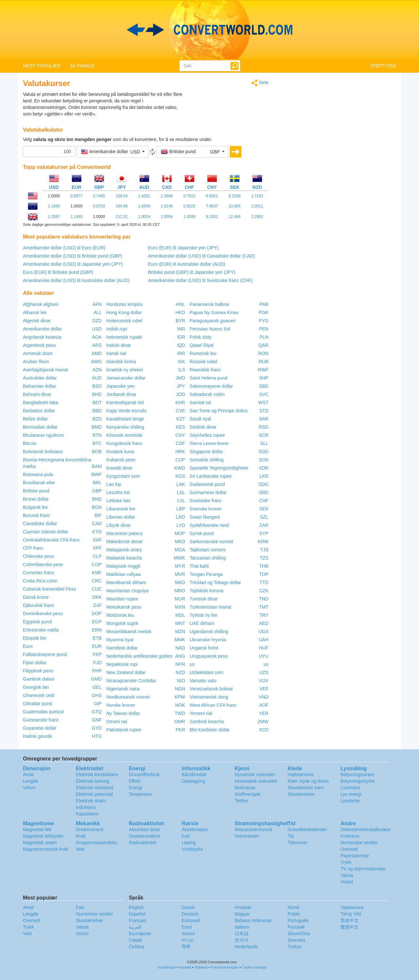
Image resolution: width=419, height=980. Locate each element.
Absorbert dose (144, 829)
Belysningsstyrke (358, 781)
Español (137, 914)
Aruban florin (36, 362)
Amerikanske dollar (42, 329)
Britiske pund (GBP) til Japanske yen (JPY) (192, 272)
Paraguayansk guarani (212, 321)
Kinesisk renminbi (124, 435)
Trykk (346, 862)
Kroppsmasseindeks (97, 843)
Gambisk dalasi (39, 679)
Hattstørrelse (301, 775)
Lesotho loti (118, 492)
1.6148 (167, 206)
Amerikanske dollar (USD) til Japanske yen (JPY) (73, 264)
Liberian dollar (121, 517)
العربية (135, 927)
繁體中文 (350, 927)
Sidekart (201, 967)
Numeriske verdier (359, 843)
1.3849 (167, 196)
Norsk (293, 907)
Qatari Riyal (201, 345)
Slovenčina (299, 934)
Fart (186, 836)
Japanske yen (120, 386)
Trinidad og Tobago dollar (215, 582)
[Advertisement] (228, 107)
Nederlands (246, 947)
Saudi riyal (200, 419)
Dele (260, 83)
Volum (29, 788)
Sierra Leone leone (209, 443)
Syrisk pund (201, 533)
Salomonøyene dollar (211, 386)
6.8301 (212, 196)
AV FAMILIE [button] (82, 66)
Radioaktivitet (142, 843)
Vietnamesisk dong (209, 697)
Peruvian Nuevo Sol (210, 329)
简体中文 (350, 920)
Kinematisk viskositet (256, 781)
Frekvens (350, 836)
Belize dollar (35, 419)
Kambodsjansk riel (125, 402)
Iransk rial (116, 353)
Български (140, 934)
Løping (189, 843)
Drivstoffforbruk (144, 775)
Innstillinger (167, 967)
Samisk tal (200, 402)
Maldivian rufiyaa (124, 574)
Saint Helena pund (208, 378)
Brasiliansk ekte (39, 483)
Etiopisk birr (35, 638)
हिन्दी (186, 947)
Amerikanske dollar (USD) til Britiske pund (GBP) (73, 256)
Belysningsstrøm (357, 775)
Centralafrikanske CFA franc (51, 540)
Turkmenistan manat (210, 607)
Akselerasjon (195, 829)
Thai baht (199, 566)
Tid (291, 836)
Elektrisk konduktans (97, 775)
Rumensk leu (203, 353)
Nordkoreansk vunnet (128, 697)
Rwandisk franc (205, 370)
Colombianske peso (43, 564)
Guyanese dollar (40, 728)
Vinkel (347, 882)
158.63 (122, 196)
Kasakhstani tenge (125, 419)
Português (298, 920)
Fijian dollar (35, 663)
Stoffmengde (248, 794)
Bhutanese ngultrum (43, 435)
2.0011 (257, 206)
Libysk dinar (119, 525)
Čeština (136, 947)
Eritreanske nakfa (41, 630)
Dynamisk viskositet (255, 775)
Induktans (86, 807)
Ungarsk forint (204, 648)
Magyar (242, 914)
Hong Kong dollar (124, 312)
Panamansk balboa (209, 304)
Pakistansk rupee (124, 730)
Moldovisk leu (120, 615)
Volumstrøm (247, 836)
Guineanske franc (41, 720)
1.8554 (167, 217)
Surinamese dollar (208, 492)
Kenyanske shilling (125, 427)
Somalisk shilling (206, 460)
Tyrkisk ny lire (203, 615)
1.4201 (144, 196)
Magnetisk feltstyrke (43, 836)
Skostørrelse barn (305, 788)
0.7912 (189, 196)
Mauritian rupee (122, 599)
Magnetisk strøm (40, 843)
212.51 (122, 217)
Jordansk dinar (121, 394)
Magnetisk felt (37, 829)
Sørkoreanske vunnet (211, 542)
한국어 (242, 940)
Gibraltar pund (37, 704)
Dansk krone (36, 597)
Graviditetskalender (307, 829)
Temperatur (140, 794)
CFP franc (33, 548)
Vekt (80, 849)
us (192, 664)
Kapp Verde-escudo (127, 411)
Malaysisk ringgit (123, 566)
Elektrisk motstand (95, 788)
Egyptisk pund (37, 622)
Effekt (135, 781)
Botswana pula (38, 474)
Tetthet (242, 801)
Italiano (242, 927)
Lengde (31, 781)
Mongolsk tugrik (122, 623)
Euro (28, 646)
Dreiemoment (90, 829)
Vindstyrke (192, 849)
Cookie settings (254, 967)
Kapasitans (87, 814)
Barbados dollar (39, 411)
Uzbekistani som (206, 672)
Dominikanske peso (43, 614)
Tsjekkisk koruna (206, 591)
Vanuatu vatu (203, 681)
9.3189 (235, 196)
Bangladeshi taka (40, 402)
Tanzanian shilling (208, 558)
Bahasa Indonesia (253, 920)
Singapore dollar (206, 452)
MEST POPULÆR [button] (42, 66)
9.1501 (212, 217)
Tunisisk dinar (204, 599)
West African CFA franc (213, 705)
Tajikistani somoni (208, 550)
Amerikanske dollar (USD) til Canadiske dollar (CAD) (201, 256)
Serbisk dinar (203, 427)
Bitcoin (30, 443)
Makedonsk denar (125, 542)
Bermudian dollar (40, 427)
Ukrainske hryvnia (208, 640)
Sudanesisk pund (207, 484)
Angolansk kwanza (42, 337)
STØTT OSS (383, 66)
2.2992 (257, 217)
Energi (135, 788)
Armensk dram (38, 353)
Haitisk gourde (38, 736)
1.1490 (76, 217)
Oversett (349, 849)
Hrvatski (243, 907)
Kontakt (185, 967)
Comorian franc (39, 573)
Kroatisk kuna (120, 452)
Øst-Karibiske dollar (209, 730)
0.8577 (76, 196)
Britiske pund (36, 491)
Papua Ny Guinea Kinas (214, 312)
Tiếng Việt (351, 914)
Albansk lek (35, 312)
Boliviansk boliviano (43, 452)
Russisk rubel (203, 362)
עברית (188, 940)
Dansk (188, 907)
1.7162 (257, 196)
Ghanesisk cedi (39, 695)
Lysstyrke (350, 801)
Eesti (187, 927)
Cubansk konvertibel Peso (50, 589)
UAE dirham (202, 623)
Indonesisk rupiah (124, 337)
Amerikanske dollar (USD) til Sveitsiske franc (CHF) (200, 280)
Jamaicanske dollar (126, 378)
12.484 (235, 217)
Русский (296, 927)
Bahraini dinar (37, 394)
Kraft (81, 836)
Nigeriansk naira (123, 689)
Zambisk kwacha (207, 722)
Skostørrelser (301, 794)
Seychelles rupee (207, 435)
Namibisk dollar (122, 648)
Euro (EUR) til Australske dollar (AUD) (187, 264)
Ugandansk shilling (209, 632)
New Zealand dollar (126, 672)
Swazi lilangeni (205, 517)
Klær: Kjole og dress (308, 781)
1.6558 (144, 206)
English (136, 907)
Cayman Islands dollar (46, 532)
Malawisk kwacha (124, 558)
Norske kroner (121, 705)
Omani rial (117, 722)
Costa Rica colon (40, 581)
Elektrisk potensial (94, 794)
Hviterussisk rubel (124, 321)
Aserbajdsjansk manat (46, 370)
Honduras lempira (125, 304)
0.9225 (189, 206)
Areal (28, 775)
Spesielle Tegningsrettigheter (219, 468)
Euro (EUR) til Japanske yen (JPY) (183, 248)
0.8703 (99, 206)
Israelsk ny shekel (125, 370)
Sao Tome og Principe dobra (218, 411)
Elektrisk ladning (93, 781)
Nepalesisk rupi (122, 664)
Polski (293, 914)
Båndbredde (194, 775)
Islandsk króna (121, 362)
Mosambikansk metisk (129, 632)
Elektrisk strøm (91, 801)
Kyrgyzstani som (123, 476)
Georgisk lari (36, 687)
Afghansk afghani (41, 304)
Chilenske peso (39, 556)
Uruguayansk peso (209, 656)
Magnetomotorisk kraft (46, 849)
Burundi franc (36, 515)
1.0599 (189, 217)
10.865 (235, 206)
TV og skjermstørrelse (363, 869)
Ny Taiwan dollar (123, 713)
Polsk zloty (200, 337)
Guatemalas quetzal (43, 712)
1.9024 (144, 217)
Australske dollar (40, 378)
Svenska (296, 940)
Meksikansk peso (124, 607)
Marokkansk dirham (126, 582)
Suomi (188, 934)
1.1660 (54, 206)
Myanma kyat (120, 640)
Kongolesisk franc (125, 443)
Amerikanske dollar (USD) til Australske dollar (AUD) (76, 280)
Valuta (347, 875)
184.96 (122, 206)
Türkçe (294, 947)
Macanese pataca (125, 533)
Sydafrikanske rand (209, 525)
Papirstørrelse (355, 856)
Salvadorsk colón (207, 394)
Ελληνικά (191, 920)
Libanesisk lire (121, 509)
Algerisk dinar (37, 321)
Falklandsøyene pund (45, 654)
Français (137, 920)
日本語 (242, 934)
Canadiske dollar (40, 524)
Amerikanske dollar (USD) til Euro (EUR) (64, 248)
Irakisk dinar (119, 345)
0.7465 (99, 196)
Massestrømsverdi (253, 829)
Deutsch (190, 914)
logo (209, 30)
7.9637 (212, 206)
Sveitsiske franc (206, 501)
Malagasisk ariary (124, 550)
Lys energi (351, 794)
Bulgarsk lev (35, 507)
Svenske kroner (205, 509)
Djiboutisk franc (39, 605)
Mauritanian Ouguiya (128, 591)
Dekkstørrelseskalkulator (365, 829)
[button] (113, 152)
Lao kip (114, 484)
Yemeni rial (201, 713)
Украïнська (352, 907)
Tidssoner (297, 843)
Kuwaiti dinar (119, 468)
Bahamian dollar (39, 386)
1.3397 (54, 217)
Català (135, 940)
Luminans (350, 788)
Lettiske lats (118, 501)
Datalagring (193, 781)
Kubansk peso (121, 460)
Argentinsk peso (39, 345)
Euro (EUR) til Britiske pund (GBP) (58, 272)
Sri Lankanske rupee (210, 476)
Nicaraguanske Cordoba (131, 681)
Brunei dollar (36, 499)
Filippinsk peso (38, 671)
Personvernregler (225, 967)
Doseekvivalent (144, 836)
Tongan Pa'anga (206, 574)
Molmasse (245, 788)
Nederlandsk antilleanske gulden (139, 656)
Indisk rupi (117, 329)
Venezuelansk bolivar (211, 689)
